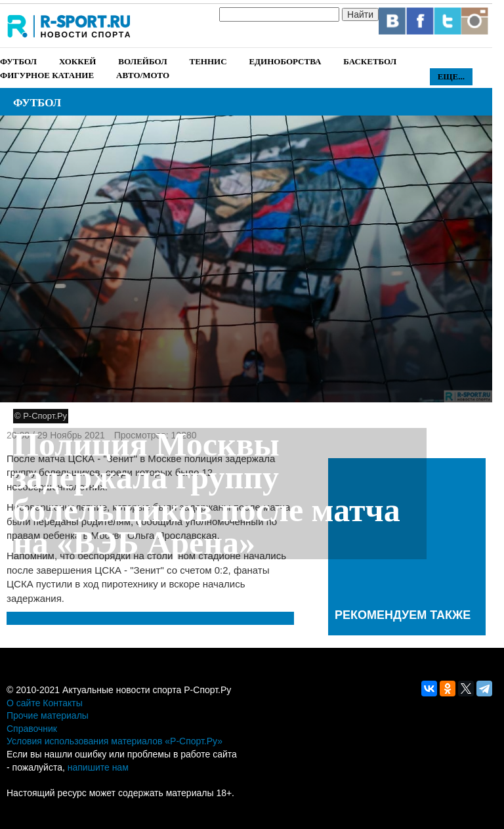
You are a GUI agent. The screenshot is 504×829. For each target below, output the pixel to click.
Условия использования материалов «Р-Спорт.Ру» (115, 741)
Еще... (451, 76)
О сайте (23, 703)
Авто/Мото (143, 75)
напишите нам (98, 767)
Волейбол (142, 61)
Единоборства (285, 61)
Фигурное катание (47, 75)
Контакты (62, 703)
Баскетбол (370, 61)
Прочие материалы (48, 715)
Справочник (32, 729)
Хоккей (77, 61)
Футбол (18, 61)
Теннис (208, 61)
